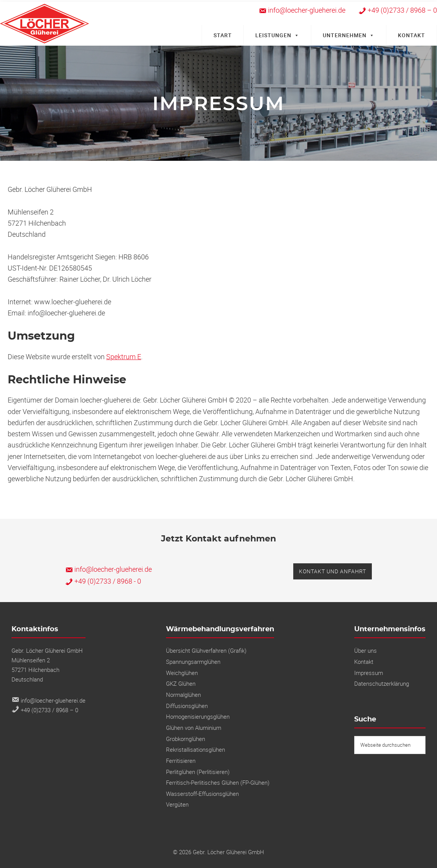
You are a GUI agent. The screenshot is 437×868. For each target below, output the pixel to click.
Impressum (369, 673)
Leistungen (277, 35)
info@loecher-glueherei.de (108, 569)
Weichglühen (182, 673)
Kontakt (412, 35)
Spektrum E (124, 356)
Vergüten (177, 804)
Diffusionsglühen (187, 706)
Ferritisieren (181, 761)
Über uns (366, 650)
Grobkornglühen (186, 739)
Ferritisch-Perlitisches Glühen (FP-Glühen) (218, 782)
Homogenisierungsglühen (198, 716)
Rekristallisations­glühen (195, 749)
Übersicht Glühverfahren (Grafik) (206, 650)
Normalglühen (183, 695)
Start (223, 35)
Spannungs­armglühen (193, 662)
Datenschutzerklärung (382, 683)
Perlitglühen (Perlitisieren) (198, 772)
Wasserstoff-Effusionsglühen (202, 794)
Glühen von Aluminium (194, 728)
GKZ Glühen (181, 683)
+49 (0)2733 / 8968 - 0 (103, 581)
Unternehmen (349, 35)
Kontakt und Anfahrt (333, 571)
